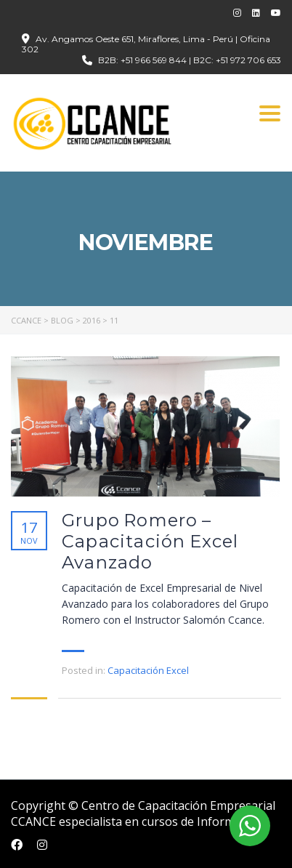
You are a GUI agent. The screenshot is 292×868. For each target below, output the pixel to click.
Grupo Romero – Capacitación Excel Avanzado (150, 542)
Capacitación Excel (148, 670)
